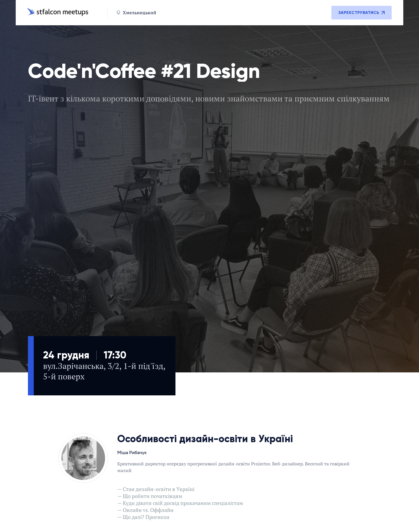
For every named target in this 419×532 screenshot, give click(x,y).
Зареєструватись (362, 13)
